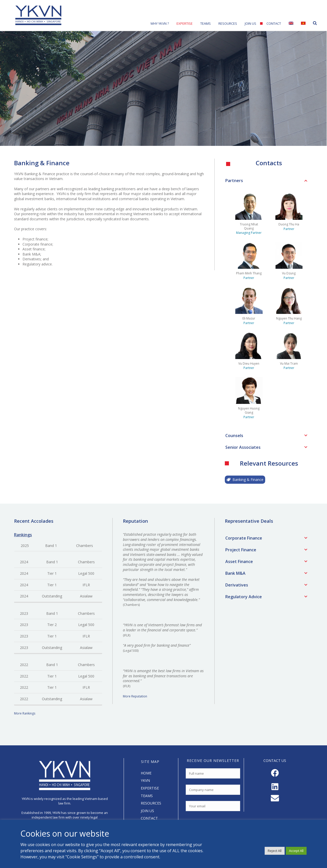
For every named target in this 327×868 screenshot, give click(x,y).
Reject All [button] (275, 851)
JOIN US (147, 811)
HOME (146, 773)
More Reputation (135, 696)
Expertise (185, 23)
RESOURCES (151, 803)
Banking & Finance (245, 480)
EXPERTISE (150, 788)
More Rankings (25, 713)
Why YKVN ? (160, 23)
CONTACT (149, 818)
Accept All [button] (296, 851)
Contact (274, 23)
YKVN (145, 780)
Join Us (250, 23)
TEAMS (147, 796)
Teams (206, 23)
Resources (228, 23)
